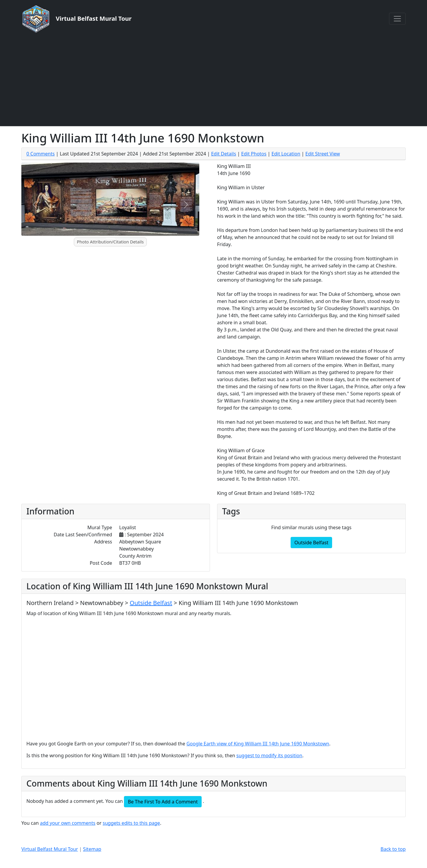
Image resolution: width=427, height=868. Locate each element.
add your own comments (68, 823)
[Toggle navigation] (397, 19)
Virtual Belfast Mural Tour (50, 849)
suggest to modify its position (269, 755)
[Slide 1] (110, 238)
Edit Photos (254, 154)
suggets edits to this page (131, 823)
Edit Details (224, 154)
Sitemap (92, 849)
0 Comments (40, 154)
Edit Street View (323, 154)
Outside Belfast (311, 543)
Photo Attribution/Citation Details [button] (110, 242)
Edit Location (286, 154)
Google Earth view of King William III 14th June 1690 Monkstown (258, 744)
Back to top (393, 849)
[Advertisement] (213, 79)
